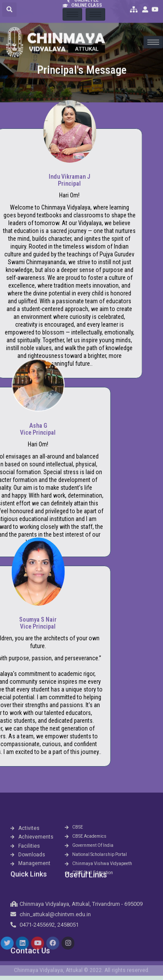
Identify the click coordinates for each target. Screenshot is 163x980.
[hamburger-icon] (153, 33)
